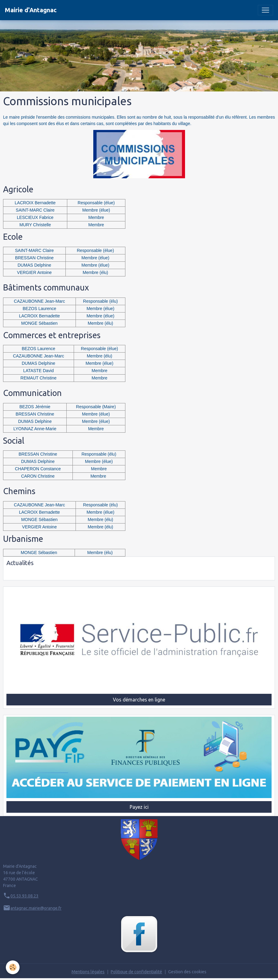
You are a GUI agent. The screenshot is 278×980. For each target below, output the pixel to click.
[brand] (31, 10)
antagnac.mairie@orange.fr (36, 908)
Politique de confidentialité (136, 972)
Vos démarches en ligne (139, 700)
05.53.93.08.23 (24, 896)
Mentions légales (88, 972)
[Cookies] (13, 967)
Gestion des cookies (187, 972)
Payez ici (139, 807)
